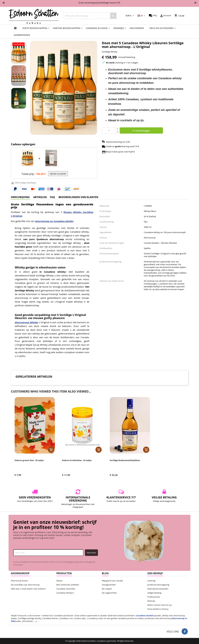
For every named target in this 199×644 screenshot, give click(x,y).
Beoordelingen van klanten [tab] (78, 197)
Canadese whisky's (65, 593)
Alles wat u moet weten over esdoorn (28, 589)
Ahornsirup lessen (19, 581)
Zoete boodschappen (35, 28)
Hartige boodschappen (67, 28)
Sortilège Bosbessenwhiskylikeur (125, 460)
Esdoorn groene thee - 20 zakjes (29, 460)
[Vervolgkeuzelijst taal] (142, 16)
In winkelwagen (141, 131)
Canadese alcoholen (66, 589)
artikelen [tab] (40, 197)
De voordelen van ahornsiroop (25, 585)
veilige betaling (154, 593)
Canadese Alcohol (97, 28)
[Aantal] (109, 130)
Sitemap (151, 601)
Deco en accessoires (162, 28)
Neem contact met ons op (160, 605)
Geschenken (137, 28)
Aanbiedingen (22, 35)
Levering (151, 581)
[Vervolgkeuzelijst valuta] (130, 16)
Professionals (154, 597)
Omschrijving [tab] (20, 197)
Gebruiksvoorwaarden (158, 589)
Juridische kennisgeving (158, 585)
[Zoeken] (90, 16)
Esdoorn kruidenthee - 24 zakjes (77, 460)
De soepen (107, 589)
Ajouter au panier (58, 174)
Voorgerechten (109, 585)
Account (165, 16)
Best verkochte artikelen (68, 585)
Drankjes (119, 28)
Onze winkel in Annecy (158, 609)
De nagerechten (109, 593)
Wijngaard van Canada (112, 581)
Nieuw (59, 581)
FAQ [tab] (52, 197)
